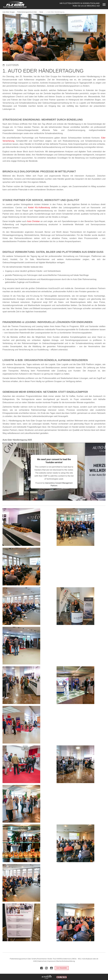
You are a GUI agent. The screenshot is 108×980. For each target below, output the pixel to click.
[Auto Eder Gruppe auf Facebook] (42, 968)
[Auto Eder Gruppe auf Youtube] (51, 968)
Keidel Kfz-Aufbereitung (39, 208)
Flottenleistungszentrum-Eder (27, 12)
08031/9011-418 (93, 6)
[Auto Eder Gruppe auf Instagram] (47, 968)
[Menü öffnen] (104, 5)
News (42, 12)
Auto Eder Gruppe (9, 12)
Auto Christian (33, 221)
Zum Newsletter (62, 968)
